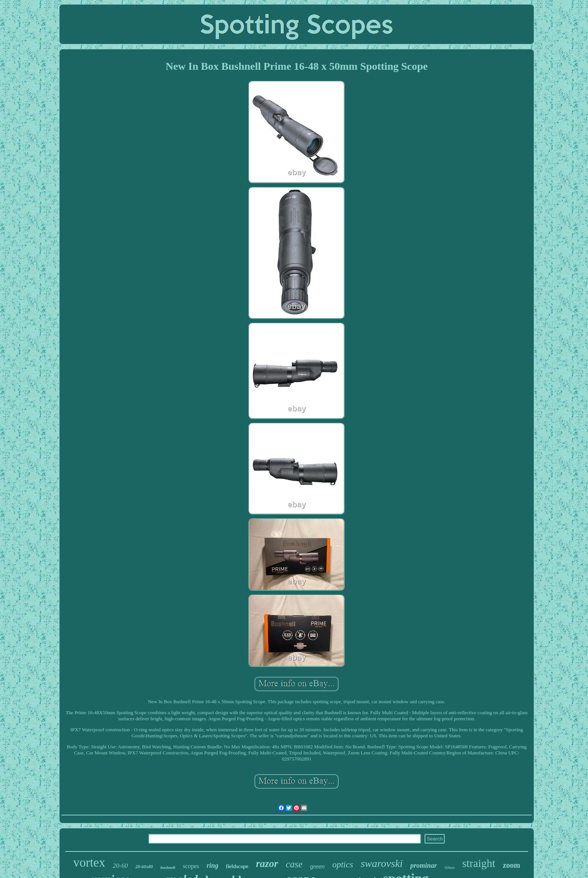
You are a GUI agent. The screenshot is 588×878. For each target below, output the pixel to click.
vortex (89, 862)
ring (212, 865)
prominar (423, 865)
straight (479, 863)
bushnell (168, 867)
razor (267, 864)
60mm (449, 867)
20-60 (120, 866)
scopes (191, 866)
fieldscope (237, 866)
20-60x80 (144, 867)
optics (343, 865)
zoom (511, 865)
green (317, 866)
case (294, 864)
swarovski (382, 863)
